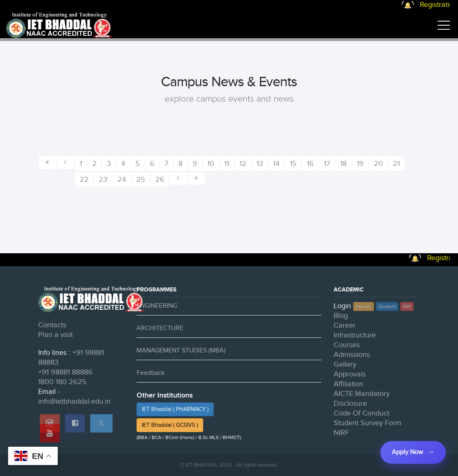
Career (345, 325)
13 (260, 164)
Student (387, 306)
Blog (341, 316)
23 (103, 179)
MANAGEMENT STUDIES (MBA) (181, 351)
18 (343, 164)
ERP (407, 306)
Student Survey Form (368, 423)
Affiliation (348, 384)
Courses (347, 345)
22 (84, 179)
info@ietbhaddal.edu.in (74, 401)
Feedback (151, 373)
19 (360, 164)
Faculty (364, 306)
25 (141, 179)
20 (378, 164)
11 (227, 164)
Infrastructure (355, 335)
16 (310, 164)
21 (396, 164)
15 (293, 164)
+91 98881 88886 (65, 372)
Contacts (52, 325)
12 (243, 164)
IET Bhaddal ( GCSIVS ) (170, 425)
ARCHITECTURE (160, 328)
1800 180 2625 (62, 382)
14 (276, 164)
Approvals (350, 374)
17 (327, 164)
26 (160, 179)
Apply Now (407, 452)
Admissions (352, 355)
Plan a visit (55, 335)
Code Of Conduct (361, 413)
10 (211, 164)
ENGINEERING (157, 306)
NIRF (341, 433)
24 (122, 179)
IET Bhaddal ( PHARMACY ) (175, 409)
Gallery (345, 364)
